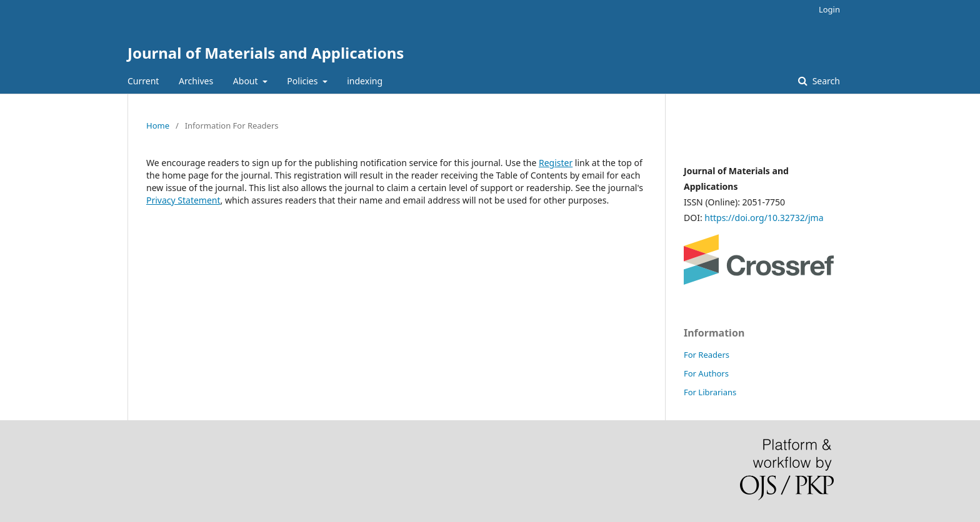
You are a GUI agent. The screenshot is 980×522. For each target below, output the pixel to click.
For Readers (707, 355)
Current (143, 81)
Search (825, 81)
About (247, 81)
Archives (196, 81)
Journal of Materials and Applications (266, 53)
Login (829, 9)
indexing (365, 81)
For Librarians (710, 392)
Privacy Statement (183, 200)
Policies (303, 81)
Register (556, 163)
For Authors (706, 373)
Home (158, 126)
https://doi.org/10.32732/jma (764, 218)
